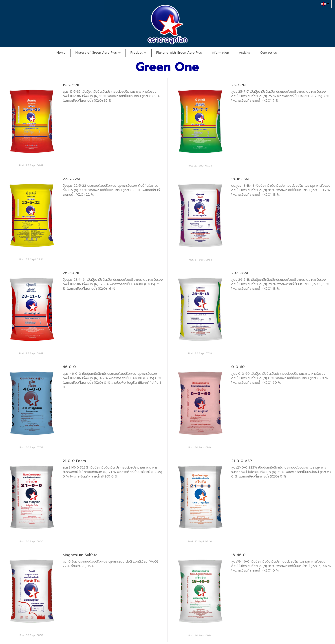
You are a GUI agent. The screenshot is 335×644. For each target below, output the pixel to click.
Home (61, 53)
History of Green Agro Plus (98, 53)
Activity (245, 53)
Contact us (268, 53)
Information (220, 53)
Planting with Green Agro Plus (179, 53)
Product (138, 53)
